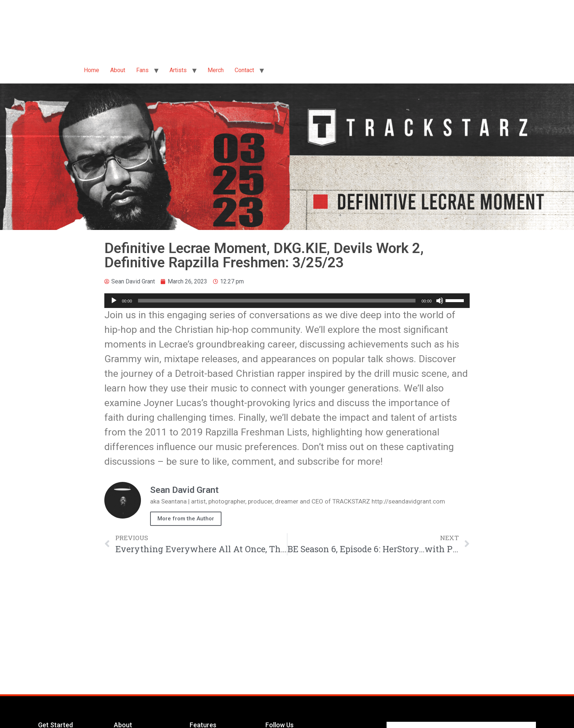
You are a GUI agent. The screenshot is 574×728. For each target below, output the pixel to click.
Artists (178, 70)
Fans (142, 70)
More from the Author (186, 519)
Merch (216, 70)
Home (92, 70)
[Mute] (440, 301)
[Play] (114, 301)
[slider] (277, 301)
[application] (287, 301)
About (118, 70)
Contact (244, 70)
